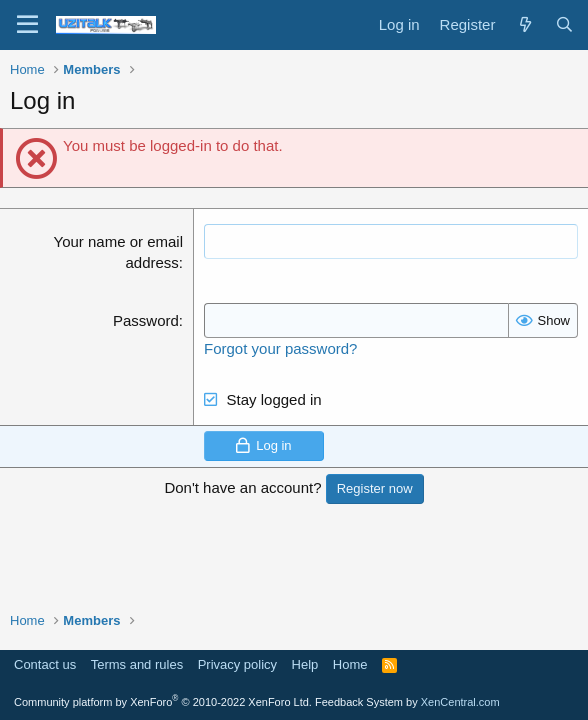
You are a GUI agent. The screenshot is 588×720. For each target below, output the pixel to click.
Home (350, 664)
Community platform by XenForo (163, 702)
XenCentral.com (460, 702)
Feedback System (359, 702)
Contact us (45, 664)
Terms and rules (137, 664)
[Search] (564, 24)
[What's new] (524, 24)
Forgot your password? (280, 348)
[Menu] (27, 25)
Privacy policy (237, 664)
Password (146, 320)
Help (305, 664)
